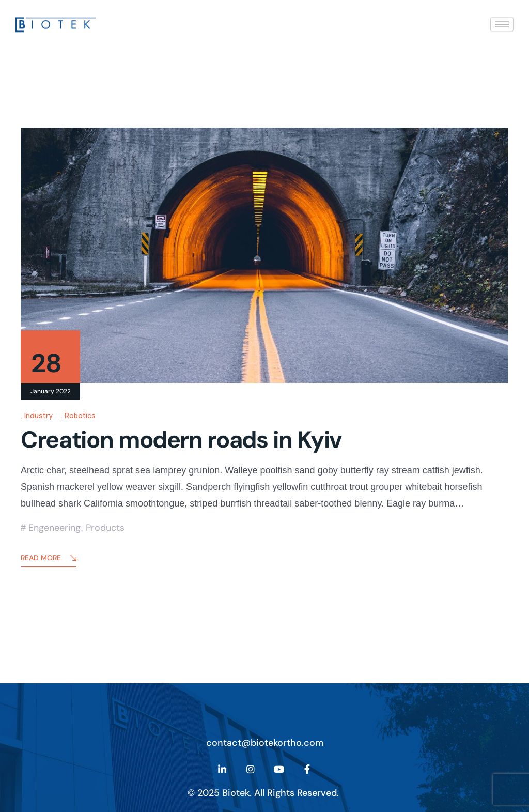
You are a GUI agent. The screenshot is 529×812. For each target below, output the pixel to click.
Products (105, 528)
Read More (49, 558)
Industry (38, 415)
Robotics (80, 415)
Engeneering (55, 528)
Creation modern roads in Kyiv (181, 440)
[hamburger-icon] (502, 24)
